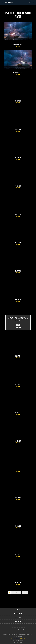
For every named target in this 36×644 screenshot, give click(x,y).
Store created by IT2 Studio (18, 639)
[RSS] (23, 629)
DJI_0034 (18, 299)
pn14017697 (18, 526)
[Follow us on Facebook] (14, 629)
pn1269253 (18, 384)
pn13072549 (18, 101)
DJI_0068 (18, 214)
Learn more (18, 327)
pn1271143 (18, 413)
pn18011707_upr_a (18, 44)
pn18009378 (18, 158)
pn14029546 (18, 129)
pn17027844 (18, 186)
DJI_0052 (18, 469)
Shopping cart (31, 2)
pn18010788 (18, 583)
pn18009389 (18, 498)
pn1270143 (18, 554)
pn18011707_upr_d (18, 73)
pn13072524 (18, 271)
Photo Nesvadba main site (18, 641)
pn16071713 (18, 356)
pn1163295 (18, 243)
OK (18, 325)
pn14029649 (18, 441)
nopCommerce (18, 643)
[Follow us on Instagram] (19, 629)
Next (26, 593)
